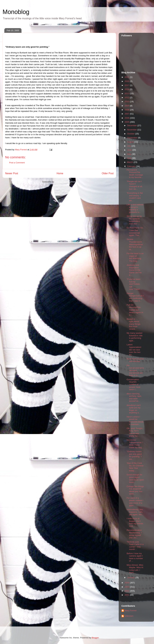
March (130, 162)
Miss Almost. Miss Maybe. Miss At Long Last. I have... (135, 569)
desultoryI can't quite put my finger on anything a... (134, 409)
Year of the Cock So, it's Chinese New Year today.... (135, 467)
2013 (127, 93)
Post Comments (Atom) (66, 182)
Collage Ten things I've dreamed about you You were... (135, 490)
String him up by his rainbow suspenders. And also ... (134, 220)
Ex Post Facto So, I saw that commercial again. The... (135, 231)
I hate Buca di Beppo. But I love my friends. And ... (135, 522)
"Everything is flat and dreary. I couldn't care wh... (135, 197)
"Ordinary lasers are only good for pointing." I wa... (134, 455)
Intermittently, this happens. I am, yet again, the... (135, 512)
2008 (127, 110)
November (132, 130)
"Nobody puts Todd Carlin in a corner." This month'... (135, 546)
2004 (127, 583)
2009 (127, 106)
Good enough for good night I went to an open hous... (135, 478)
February (132, 166)
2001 (127, 595)
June (130, 150)
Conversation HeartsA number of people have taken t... (133, 384)
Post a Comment (17, 163)
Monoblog (16, 12)
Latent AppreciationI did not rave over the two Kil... (134, 350)
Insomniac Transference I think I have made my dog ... (135, 444)
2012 (127, 98)
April (130, 158)
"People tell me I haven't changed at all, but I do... (135, 185)
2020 (127, 81)
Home (60, 173)
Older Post (108, 173)
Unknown (129, 616)
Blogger (95, 638)
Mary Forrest (131, 610)
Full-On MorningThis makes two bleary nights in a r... (135, 310)
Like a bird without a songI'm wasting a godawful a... (135, 208)
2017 (127, 85)
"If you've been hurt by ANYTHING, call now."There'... (134, 284)
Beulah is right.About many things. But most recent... (134, 324)
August (131, 142)
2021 (127, 77)
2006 (127, 118)
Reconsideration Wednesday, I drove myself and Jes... (134, 534)
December (132, 125)
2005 (127, 122)
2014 (127, 89)
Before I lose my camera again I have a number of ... (135, 557)
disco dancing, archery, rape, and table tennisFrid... (134, 397)
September (133, 138)
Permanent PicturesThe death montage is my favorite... (135, 174)
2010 (127, 102)
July (129, 146)
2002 (127, 591)
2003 (127, 587)
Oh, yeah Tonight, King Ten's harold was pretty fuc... (135, 432)
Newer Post (12, 173)
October (131, 134)
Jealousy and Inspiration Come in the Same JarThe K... (134, 270)
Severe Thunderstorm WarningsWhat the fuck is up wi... (135, 244)
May (129, 154)
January (131, 578)
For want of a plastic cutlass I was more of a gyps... (135, 502)
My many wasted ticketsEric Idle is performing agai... (135, 337)
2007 (127, 114)
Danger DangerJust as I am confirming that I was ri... (135, 297)
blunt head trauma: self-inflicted (135, 360)
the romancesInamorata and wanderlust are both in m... (135, 370)
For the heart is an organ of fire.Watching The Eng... (135, 257)
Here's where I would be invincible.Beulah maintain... (135, 421)
